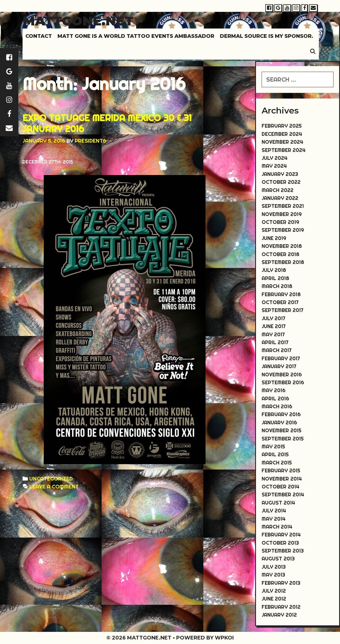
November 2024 (282, 142)
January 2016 (279, 423)
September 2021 (283, 206)
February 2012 (281, 607)
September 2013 (283, 551)
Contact (39, 36)
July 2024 (275, 158)
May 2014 (274, 519)
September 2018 (283, 262)
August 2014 (278, 503)
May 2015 (273, 447)
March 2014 (277, 527)
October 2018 (281, 254)
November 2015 (282, 430)
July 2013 (274, 567)
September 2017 (282, 310)
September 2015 (283, 439)
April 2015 (275, 454)
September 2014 (283, 495)
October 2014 (281, 487)
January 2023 (280, 174)
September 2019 (283, 230)
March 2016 (277, 406)
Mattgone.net (78, 21)
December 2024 (282, 134)
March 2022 (278, 190)
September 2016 (283, 382)
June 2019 (274, 238)
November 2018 (282, 246)
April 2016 (275, 399)
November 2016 (282, 375)
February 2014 (281, 535)
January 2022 (280, 198)
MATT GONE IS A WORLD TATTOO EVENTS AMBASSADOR (136, 36)
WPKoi (224, 638)
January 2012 (279, 615)
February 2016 (281, 414)
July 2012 (274, 591)
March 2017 (277, 350)
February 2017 (281, 358)
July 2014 (274, 511)
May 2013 (273, 575)
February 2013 (281, 583)
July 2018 (274, 270)
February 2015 (281, 471)
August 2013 (278, 559)
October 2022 (281, 182)
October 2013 (280, 543)
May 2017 (273, 334)
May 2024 (274, 166)
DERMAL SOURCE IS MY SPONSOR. (267, 36)
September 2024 (284, 150)
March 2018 (277, 286)
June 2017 (274, 326)
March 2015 (277, 463)
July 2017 (273, 318)
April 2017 (275, 342)
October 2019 (280, 222)
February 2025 (282, 126)
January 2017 (279, 366)
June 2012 (274, 599)
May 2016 (274, 390)
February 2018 (281, 294)
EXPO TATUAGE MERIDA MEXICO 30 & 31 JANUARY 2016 (107, 123)
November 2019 (282, 214)
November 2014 (282, 479)
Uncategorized (51, 479)
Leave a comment (54, 487)
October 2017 (280, 302)
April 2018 (275, 278)
